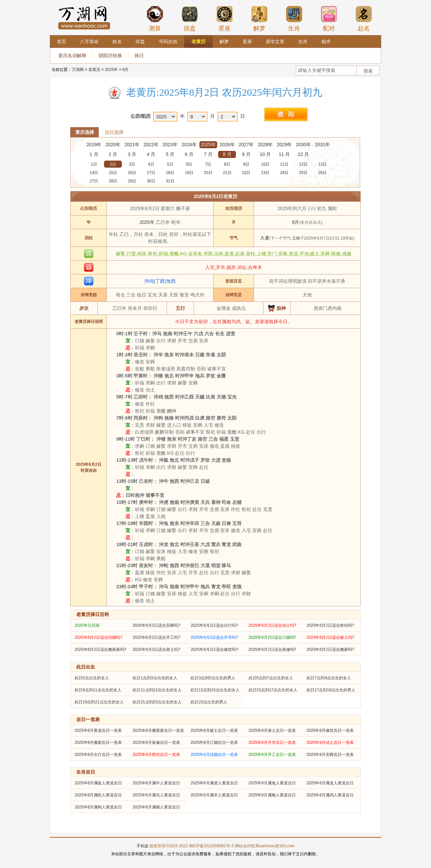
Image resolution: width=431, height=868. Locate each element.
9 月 (246, 154)
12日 (303, 164)
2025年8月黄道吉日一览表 (98, 730)
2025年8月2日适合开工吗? (156, 637)
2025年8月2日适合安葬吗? (156, 625)
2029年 (284, 145)
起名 (364, 19)
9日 (246, 164)
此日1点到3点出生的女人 (155, 678)
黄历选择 (85, 132)
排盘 (190, 19)
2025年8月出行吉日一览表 (98, 755)
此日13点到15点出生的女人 (215, 690)
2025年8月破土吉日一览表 (214, 730)
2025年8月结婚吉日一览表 (214, 755)
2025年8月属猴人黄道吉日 (272, 795)
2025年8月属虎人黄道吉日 (214, 783)
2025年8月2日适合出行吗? (214, 625)
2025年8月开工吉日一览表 (272, 755)
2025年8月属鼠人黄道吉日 (98, 783)
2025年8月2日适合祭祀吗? (330, 625)
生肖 (294, 19)
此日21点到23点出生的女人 (157, 702)
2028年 (265, 145)
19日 (189, 173)
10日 (265, 164)
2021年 (132, 145)
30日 (151, 181)
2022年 (151, 145)
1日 (94, 164)
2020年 (113, 145)
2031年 (322, 145)
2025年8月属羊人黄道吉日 (214, 795)
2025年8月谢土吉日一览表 (272, 730)
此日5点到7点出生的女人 (271, 678)
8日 (227, 164)
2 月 (113, 154)
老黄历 (94, 70)
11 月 (284, 154)
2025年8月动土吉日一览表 (330, 743)
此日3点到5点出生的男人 (213, 678)
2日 (113, 164)
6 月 (189, 154)
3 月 (132, 154)
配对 (329, 19)
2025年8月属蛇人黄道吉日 (98, 795)
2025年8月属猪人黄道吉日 (156, 807)
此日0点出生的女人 (92, 678)
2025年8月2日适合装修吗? (273, 649)
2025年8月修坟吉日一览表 (330, 730)
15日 (113, 173)
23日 (265, 173)
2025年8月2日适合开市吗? (214, 637)
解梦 (259, 19)
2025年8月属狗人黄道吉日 (98, 807)
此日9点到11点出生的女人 (98, 690)
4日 (151, 164)
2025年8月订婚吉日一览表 (214, 743)
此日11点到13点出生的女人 (157, 690)
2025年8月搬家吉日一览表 (98, 743)
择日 (139, 56)
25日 (303, 173)
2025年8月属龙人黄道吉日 (330, 783)
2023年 (170, 145)
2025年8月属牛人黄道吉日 (156, 783)
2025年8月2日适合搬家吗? (330, 649)
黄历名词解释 (72, 56)
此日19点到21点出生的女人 (99, 702)
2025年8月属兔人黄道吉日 (272, 783)
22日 (246, 173)
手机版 (143, 846)
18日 (170, 173)
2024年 (189, 145)
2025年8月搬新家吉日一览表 (158, 730)
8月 (126, 70)
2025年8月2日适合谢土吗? (156, 649)
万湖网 (78, 70)
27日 (94, 181)
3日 (132, 164)
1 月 (94, 154)
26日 (322, 173)
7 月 (208, 154)
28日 (113, 181)
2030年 (303, 145)
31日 (170, 181)
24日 (284, 173)
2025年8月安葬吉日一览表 (330, 755)
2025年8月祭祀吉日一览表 (156, 755)
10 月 (265, 154)
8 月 (227, 154)
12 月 (303, 154)
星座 (225, 19)
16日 (132, 173)
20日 (208, 173)
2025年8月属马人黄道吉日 (156, 795)
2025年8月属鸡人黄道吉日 (330, 795)
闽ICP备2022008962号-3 (211, 846)
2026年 (227, 145)
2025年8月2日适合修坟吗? (214, 649)
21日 (227, 173)
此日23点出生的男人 (209, 702)
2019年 (94, 145)
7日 (208, 164)
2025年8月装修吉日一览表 (156, 743)
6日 (189, 164)
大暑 (265, 238)
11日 (284, 164)
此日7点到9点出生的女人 (329, 678)
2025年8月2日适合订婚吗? (273, 637)
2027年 (246, 145)
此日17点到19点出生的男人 (331, 690)
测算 (155, 19)
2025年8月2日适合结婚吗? (99, 637)
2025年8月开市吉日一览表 (272, 743)
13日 (322, 164)
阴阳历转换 (110, 56)
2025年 (111, 70)
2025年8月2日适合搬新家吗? (101, 649)
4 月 (151, 154)
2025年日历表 (87, 625)
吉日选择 (114, 132)
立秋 (296, 238)
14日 (94, 173)
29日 (132, 181)
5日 (170, 164)
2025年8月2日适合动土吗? (273, 625)
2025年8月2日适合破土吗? (330, 637)
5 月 (170, 154)
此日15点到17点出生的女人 (273, 690)
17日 (151, 173)
